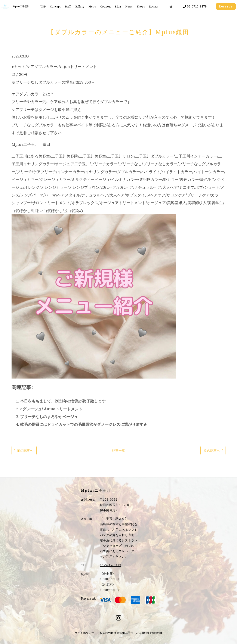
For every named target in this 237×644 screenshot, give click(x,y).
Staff (68, 7)
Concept (55, 7)
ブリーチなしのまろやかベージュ (49, 417)
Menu (92, 7)
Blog (118, 7)
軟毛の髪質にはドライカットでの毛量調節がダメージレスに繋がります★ (84, 424)
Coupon (105, 7)
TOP (43, 7)
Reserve (226, 6)
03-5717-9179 (195, 6)
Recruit (154, 7)
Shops (141, 7)
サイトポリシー (84, 633)
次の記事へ (212, 450)
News (129, 7)
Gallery (80, 7)
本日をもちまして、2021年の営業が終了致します (63, 401)
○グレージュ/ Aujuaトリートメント (51, 409)
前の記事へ (25, 450)
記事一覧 (118, 450)
